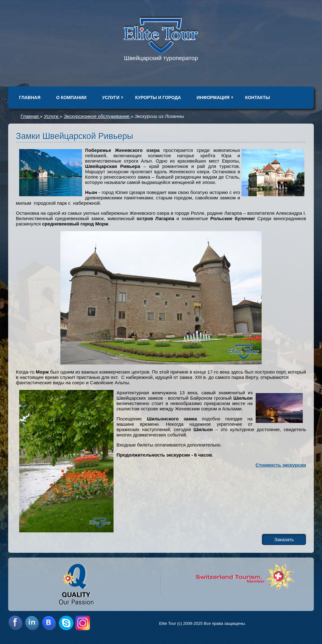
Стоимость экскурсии (281, 465)
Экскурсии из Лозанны (159, 116)
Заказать (284, 539)
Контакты (258, 97)
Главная (30, 97)
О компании (71, 97)
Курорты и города (158, 97)
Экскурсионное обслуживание (97, 116)
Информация (213, 97)
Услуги (111, 97)
